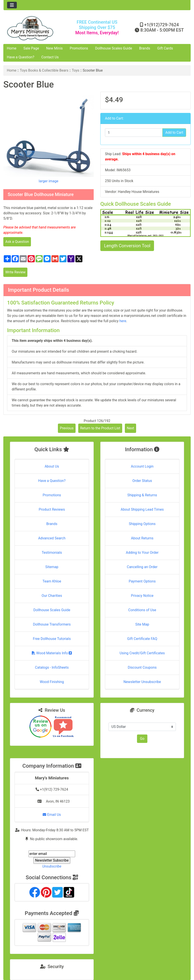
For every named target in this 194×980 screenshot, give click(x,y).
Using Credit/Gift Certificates (142, 653)
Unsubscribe (52, 866)
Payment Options (142, 581)
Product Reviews (52, 509)
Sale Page (31, 48)
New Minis (54, 48)
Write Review (15, 272)
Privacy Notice (142, 596)
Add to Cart (174, 132)
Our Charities (52, 596)
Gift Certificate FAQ (142, 639)
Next (130, 428)
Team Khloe (52, 581)
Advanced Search (52, 538)
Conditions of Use (142, 610)
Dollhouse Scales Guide (114, 48)
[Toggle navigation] (12, 5)
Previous (67, 428)
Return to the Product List (100, 428)
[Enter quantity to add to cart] (134, 133)
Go (142, 739)
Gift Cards (165, 48)
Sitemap (52, 567)
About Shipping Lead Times (142, 509)
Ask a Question (17, 242)
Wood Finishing (52, 682)
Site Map (142, 624)
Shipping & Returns (142, 495)
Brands (145, 48)
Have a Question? (21, 57)
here (123, 321)
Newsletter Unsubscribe (142, 682)
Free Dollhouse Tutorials (52, 639)
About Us (52, 466)
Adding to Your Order (142, 553)
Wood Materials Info (52, 653)
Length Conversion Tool (127, 246)
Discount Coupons (142, 667)
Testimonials (52, 553)
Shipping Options (142, 524)
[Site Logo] (35, 28)
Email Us (52, 815)
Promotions (79, 48)
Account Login (142, 466)
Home (12, 48)
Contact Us (50, 57)
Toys (76, 70)
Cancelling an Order (142, 567)
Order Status (142, 481)
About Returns (142, 538)
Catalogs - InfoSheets (52, 667)
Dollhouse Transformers (52, 624)
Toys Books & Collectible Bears (44, 70)
